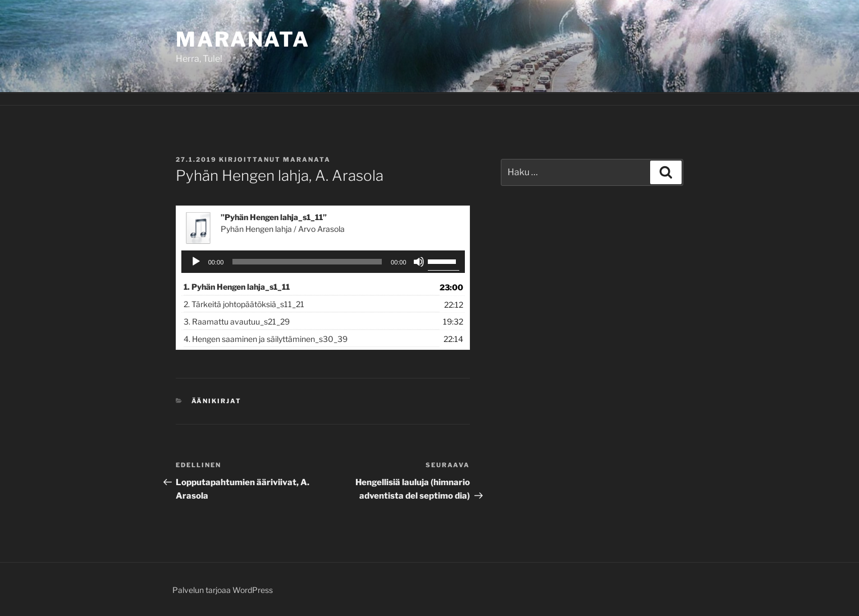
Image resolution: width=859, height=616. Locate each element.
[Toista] (196, 262)
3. (237, 321)
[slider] (307, 262)
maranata (307, 159)
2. (244, 304)
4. (266, 339)
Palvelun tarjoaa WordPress (223, 590)
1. (237, 287)
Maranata (243, 39)
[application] (323, 262)
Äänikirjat (217, 401)
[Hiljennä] (419, 262)
